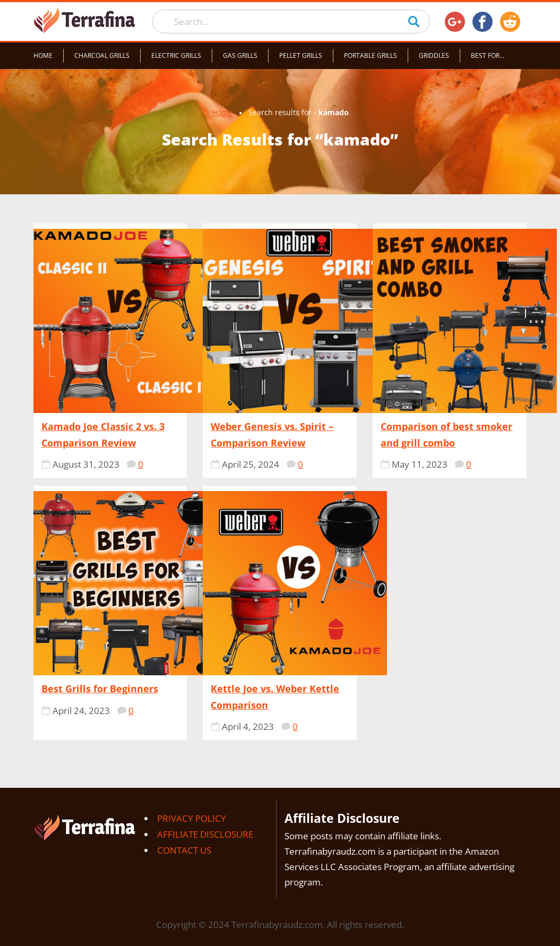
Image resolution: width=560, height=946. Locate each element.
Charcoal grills (102, 55)
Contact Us (184, 850)
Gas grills (240, 55)
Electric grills (176, 55)
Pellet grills (301, 55)
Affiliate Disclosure (205, 834)
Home (43, 55)
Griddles (434, 55)
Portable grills (371, 55)
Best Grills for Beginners (100, 689)
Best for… (488, 55)
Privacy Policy (192, 818)
